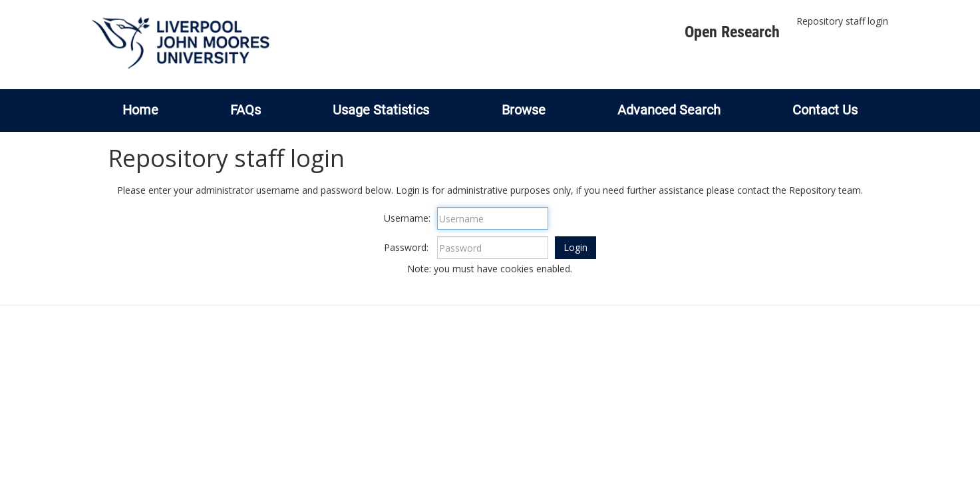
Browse (524, 110)
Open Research (732, 32)
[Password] (493, 248)
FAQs (245, 110)
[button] (575, 248)
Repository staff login (842, 21)
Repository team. (826, 190)
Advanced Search (669, 110)
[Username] (493, 218)
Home (140, 110)
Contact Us (825, 110)
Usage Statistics (381, 110)
